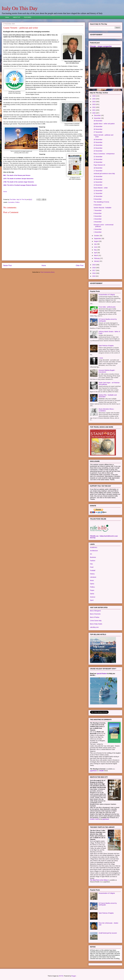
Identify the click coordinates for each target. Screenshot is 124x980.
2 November (98, 229)
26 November (98, 140)
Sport (92, 600)
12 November (98, 191)
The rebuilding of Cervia (101, 202)
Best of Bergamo (95, 611)
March (96, 255)
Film (91, 564)
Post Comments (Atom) (47, 272)
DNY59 (61, 976)
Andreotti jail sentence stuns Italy (104, 174)
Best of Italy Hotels (96, 624)
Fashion (93, 561)
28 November (98, 129)
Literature (93, 577)
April (96, 253)
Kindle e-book (95, 819)
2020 (94, 113)
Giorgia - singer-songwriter (101, 46)
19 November (98, 162)
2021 (94, 110)
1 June (101, 358)
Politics (17, 202)
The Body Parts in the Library (99, 880)
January (97, 261)
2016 (94, 273)
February (97, 258)
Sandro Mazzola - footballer (103, 208)
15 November (98, 179)
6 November (98, 213)
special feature (102, 674)
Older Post (80, 265)
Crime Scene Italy (96, 621)
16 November (98, 176)
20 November (98, 159)
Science (93, 597)
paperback (93, 771)
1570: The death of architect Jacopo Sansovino (18, 179)
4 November (98, 219)
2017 (94, 270)
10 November (98, 196)
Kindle (102, 771)
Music (92, 580)
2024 (94, 102)
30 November (98, 121)
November (98, 118)
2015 (94, 276)
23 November (98, 148)
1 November (98, 232)
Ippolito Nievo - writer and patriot (104, 124)
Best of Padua (95, 617)
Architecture (94, 551)
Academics (94, 547)
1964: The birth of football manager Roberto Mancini (20, 185)
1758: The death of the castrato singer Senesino (19, 182)
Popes (92, 590)
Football (93, 570)
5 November (98, 216)
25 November (98, 142)
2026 (94, 96)
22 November (98, 151)
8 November (98, 205)
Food (92, 567)
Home (7, 17)
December (98, 115)
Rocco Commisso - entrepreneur (104, 154)
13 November (98, 185)
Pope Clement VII (99, 165)
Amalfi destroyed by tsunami (108, 933)
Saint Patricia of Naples (106, 346)
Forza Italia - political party (107, 307)
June (96, 247)
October (97, 236)
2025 (94, 99)
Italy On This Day (20, 8)
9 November (98, 199)
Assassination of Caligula (107, 295)
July (95, 244)
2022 (94, 107)
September (98, 239)
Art (91, 554)
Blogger (74, 976)
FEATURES (28, 17)
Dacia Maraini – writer (101, 188)
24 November (98, 145)
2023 (94, 104)
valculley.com (94, 627)
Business (93, 557)
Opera (92, 584)
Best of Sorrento (95, 614)
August (96, 241)
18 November (98, 168)
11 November (98, 193)
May (96, 250)
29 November (98, 126)
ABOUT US (16, 17)
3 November (98, 222)
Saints (92, 594)
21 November (98, 157)
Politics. (93, 587)
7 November (98, 210)
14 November (98, 182)
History (92, 574)
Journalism (11, 202)
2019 (94, 265)
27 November (98, 132)
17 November (98, 171)
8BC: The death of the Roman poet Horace (17, 175)
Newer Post (8, 265)
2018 (94, 268)
